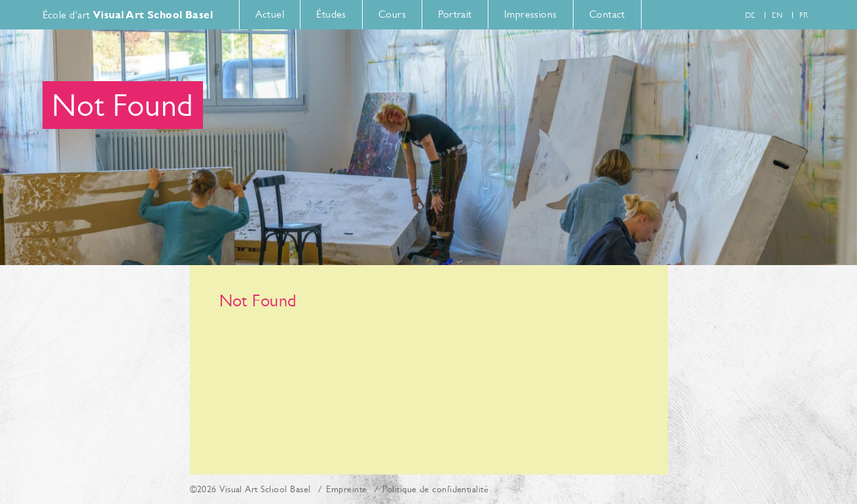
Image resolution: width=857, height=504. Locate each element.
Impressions (531, 14)
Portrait (455, 14)
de (750, 15)
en (777, 15)
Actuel (270, 14)
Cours (392, 14)
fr (804, 15)
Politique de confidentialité (435, 489)
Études (331, 14)
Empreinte (346, 489)
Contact (607, 14)
